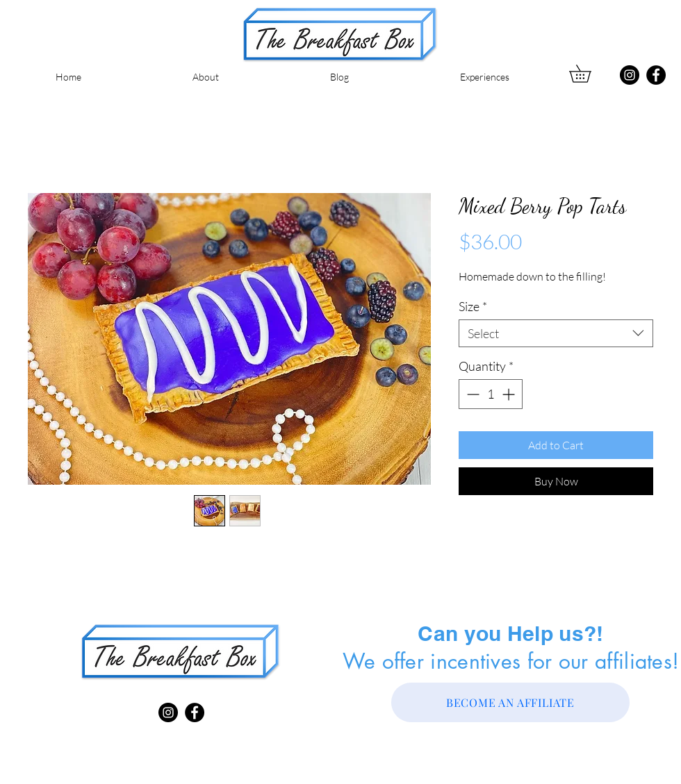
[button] (589, 74)
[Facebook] (656, 75)
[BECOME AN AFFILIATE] (510, 702)
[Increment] (510, 394)
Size (473, 306)
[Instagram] (630, 75)
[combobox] (556, 333)
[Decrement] (471, 394)
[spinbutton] (491, 394)
